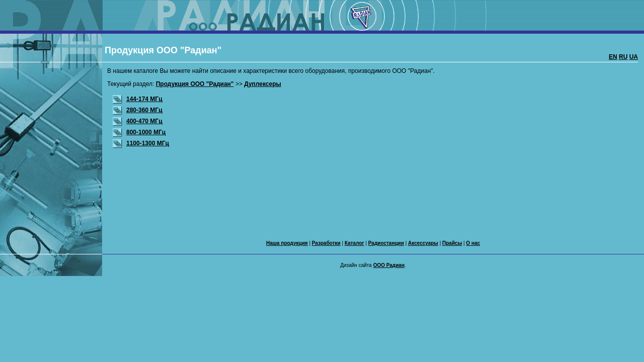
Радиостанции (386, 243)
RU (623, 57)
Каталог (354, 243)
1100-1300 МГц (141, 143)
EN (613, 57)
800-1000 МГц (139, 132)
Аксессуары (423, 243)
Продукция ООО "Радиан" (195, 84)
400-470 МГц (138, 121)
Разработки (326, 243)
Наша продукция (287, 243)
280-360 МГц (138, 110)
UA (634, 57)
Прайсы (452, 243)
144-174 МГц (138, 99)
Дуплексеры (263, 84)
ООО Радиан (389, 265)
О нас (473, 243)
